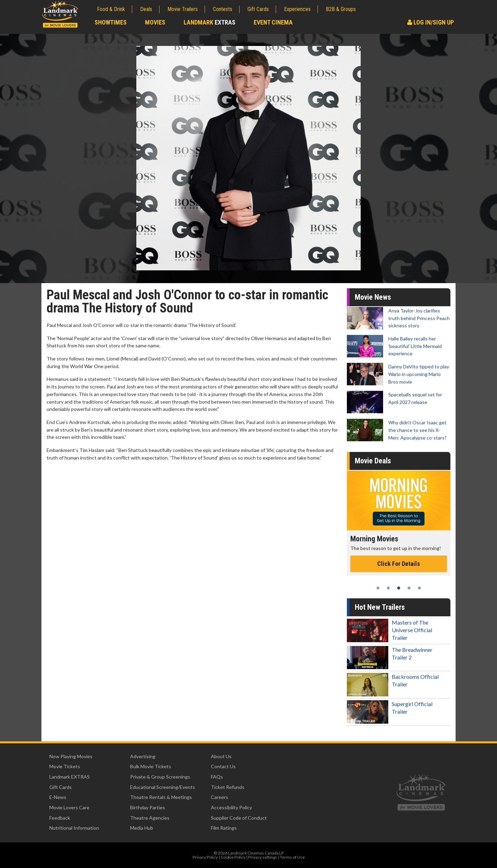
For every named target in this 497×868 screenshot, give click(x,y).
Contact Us (223, 766)
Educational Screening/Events (163, 787)
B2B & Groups (341, 9)
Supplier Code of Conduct (239, 818)
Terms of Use (292, 857)
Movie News (373, 297)
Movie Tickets (65, 766)
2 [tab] (388, 588)
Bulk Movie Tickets (151, 766)
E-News (58, 797)
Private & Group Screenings (160, 777)
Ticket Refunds (228, 787)
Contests (223, 9)
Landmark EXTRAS (70, 777)
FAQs (217, 777)
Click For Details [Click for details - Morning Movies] (399, 564)
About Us (221, 756)
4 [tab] (409, 588)
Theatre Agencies (150, 818)
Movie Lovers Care (69, 807)
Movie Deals (373, 461)
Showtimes (111, 22)
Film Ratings (224, 828)
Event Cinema (273, 22)
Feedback (60, 818)
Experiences (297, 9)
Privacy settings (263, 857)
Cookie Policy (233, 857)
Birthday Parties (148, 807)
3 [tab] (399, 588)
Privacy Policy (205, 857)
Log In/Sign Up (431, 22)
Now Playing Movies (71, 756)
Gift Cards (258, 9)
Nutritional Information (74, 828)
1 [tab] (378, 588)
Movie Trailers (183, 9)
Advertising (143, 756)
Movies (155, 22)
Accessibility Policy (231, 807)
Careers (220, 797)
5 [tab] (419, 588)
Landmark (209, 22)
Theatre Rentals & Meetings (161, 797)
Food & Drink (111, 9)
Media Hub (142, 828)
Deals (146, 9)
